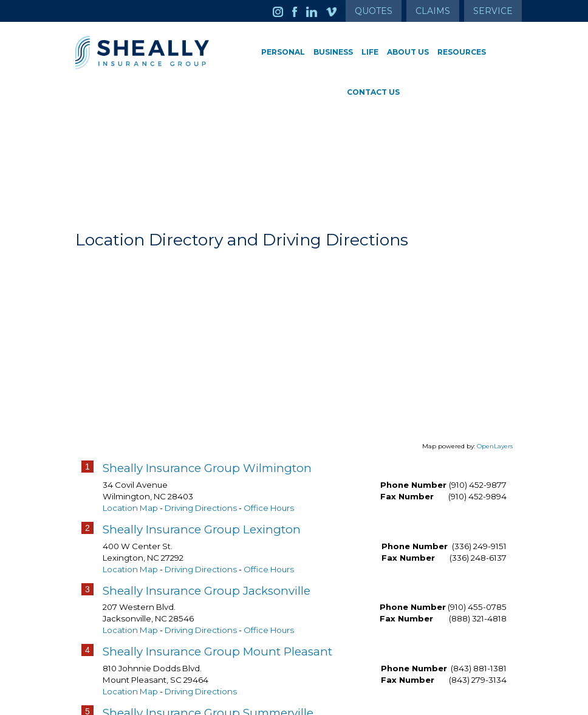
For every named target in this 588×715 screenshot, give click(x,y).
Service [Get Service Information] (493, 11)
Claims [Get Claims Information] (433, 11)
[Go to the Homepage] (142, 53)
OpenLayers (495, 446)
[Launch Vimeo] (336, 11)
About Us (408, 52)
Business (333, 52)
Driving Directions (201, 508)
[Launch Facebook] (299, 11)
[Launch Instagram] (282, 11)
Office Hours (269, 508)
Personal (283, 52)
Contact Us (373, 92)
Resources (462, 52)
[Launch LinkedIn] (316, 11)
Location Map (130, 508)
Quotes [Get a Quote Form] (374, 11)
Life (370, 52)
